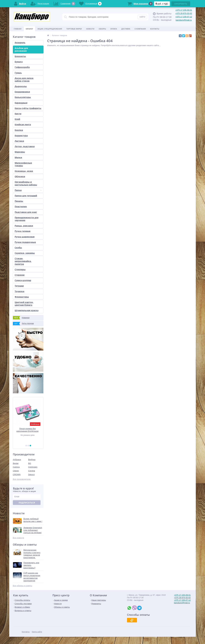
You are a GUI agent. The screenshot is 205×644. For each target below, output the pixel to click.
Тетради (19, 286)
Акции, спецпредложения (50, 29)
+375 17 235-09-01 (184, 10)
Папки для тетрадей (26, 196)
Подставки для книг (26, 212)
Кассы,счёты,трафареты (28, 108)
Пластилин (21, 206)
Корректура (21, 136)
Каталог (29, 29)
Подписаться (27, 503)
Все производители (22, 479)
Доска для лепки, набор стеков (24, 79)
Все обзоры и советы (22, 586)
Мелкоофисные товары (23, 164)
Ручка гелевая (23, 231)
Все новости (18, 538)
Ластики (19, 141)
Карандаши (21, 103)
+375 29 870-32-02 (184, 13)
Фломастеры (22, 297)
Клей (17, 119)
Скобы (18, 248)
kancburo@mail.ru (184, 20)
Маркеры (20, 152)
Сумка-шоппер (23, 280)
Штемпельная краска (27, 310)
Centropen (33, 467)
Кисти (18, 114)
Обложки (20, 176)
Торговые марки (74, 29)
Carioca (16, 467)
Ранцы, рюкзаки (24, 226)
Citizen (16, 471)
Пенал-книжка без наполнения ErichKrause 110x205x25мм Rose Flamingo (28, 430)
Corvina (32, 471)
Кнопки (19, 130)
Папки (28, 190)
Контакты (155, 29)
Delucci (32, 475)
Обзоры (102, 29)
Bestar (16, 463)
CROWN (17, 475)
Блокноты (20, 56)
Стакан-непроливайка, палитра (23, 261)
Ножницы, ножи (24, 171)
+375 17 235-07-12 (184, 17)
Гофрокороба (22, 67)
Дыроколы (21, 86)
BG (30, 463)
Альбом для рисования (21, 49)
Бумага (19, 62)
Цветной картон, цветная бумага (24, 304)
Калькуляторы (23, 97)
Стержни (20, 275)
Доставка (126, 29)
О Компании (140, 29)
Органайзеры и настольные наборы (26, 183)
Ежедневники (22, 92)
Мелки (18, 157)
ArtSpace (17, 460)
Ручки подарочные (25, 242)
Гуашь (18, 73)
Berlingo (32, 460)
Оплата (114, 29)
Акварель (20, 43)
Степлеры (20, 269)
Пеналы (19, 201)
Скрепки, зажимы (25, 253)
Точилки (20, 291)
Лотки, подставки (25, 146)
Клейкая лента (23, 124)
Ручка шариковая (25, 237)
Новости (90, 29)
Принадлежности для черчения (27, 219)
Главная (18, 29)
